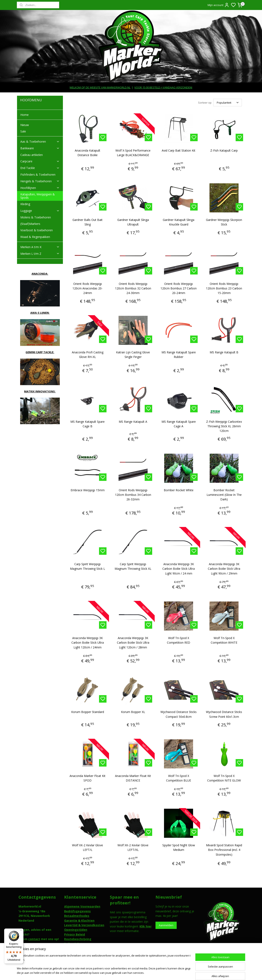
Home (24, 115)
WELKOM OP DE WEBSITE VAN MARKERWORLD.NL (100, 87)
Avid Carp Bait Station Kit (179, 150)
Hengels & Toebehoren (40, 181)
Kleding (25, 204)
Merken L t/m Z (40, 254)
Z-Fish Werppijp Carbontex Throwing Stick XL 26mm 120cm (224, 426)
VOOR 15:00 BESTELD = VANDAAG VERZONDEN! (163, 87)
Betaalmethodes (77, 916)
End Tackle (40, 168)
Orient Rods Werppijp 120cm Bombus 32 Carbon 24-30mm (133, 288)
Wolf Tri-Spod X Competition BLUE (179, 778)
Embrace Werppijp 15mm (88, 490)
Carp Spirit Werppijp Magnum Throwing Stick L (88, 566)
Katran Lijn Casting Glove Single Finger (133, 355)
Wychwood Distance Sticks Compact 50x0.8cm (179, 714)
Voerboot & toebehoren (37, 230)
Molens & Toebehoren (36, 217)
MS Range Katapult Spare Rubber (179, 355)
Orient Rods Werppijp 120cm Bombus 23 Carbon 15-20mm (224, 288)
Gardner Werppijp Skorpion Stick (224, 222)
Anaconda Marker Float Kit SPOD (88, 778)
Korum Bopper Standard (88, 712)
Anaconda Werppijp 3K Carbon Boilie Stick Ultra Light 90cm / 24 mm (179, 569)
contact (34, 939)
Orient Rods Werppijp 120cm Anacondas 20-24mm (88, 288)
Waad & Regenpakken (35, 237)
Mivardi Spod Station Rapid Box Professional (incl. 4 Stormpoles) (224, 850)
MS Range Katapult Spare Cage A (179, 424)
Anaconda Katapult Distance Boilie (88, 153)
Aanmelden (166, 925)
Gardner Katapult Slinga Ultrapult (133, 222)
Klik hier (146, 926)
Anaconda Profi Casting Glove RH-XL (88, 355)
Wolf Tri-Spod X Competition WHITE (224, 640)
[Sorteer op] (228, 103)
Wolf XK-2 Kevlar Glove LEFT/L (88, 847)
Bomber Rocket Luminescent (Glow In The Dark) (224, 495)
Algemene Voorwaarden (82, 906)
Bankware (40, 148)
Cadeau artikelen (32, 155)
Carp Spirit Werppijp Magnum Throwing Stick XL (133, 566)
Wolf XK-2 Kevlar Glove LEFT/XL (133, 847)
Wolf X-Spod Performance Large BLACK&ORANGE (133, 153)
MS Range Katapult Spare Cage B (88, 424)
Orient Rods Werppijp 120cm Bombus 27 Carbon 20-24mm (179, 288)
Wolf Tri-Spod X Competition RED (179, 640)
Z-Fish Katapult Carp (224, 150)
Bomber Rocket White (179, 490)
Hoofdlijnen (40, 188)
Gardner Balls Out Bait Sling (88, 222)
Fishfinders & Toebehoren (38, 175)
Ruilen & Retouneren (80, 944)
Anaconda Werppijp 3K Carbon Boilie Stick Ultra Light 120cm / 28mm (133, 643)
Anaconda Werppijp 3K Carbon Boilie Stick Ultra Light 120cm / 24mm (88, 643)
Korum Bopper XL (133, 712)
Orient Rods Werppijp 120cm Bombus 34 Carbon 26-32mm (133, 495)
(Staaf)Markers (30, 224)
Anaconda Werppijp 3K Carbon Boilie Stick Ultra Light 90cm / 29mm (224, 569)
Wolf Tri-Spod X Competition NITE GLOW (224, 778)
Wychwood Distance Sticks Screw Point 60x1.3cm (224, 714)
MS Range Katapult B (224, 352)
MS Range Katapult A (133, 422)
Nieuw (25, 125)
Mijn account (218, 5)
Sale (23, 131)
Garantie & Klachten (79, 921)
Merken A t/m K (40, 247)
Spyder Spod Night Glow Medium (179, 847)
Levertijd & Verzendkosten (84, 925)
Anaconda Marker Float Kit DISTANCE (133, 778)
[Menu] (21, 931)
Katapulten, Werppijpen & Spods (38, 196)
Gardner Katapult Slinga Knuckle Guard (179, 222)
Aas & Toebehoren (40, 141)
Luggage (40, 211)
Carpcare (40, 161)
